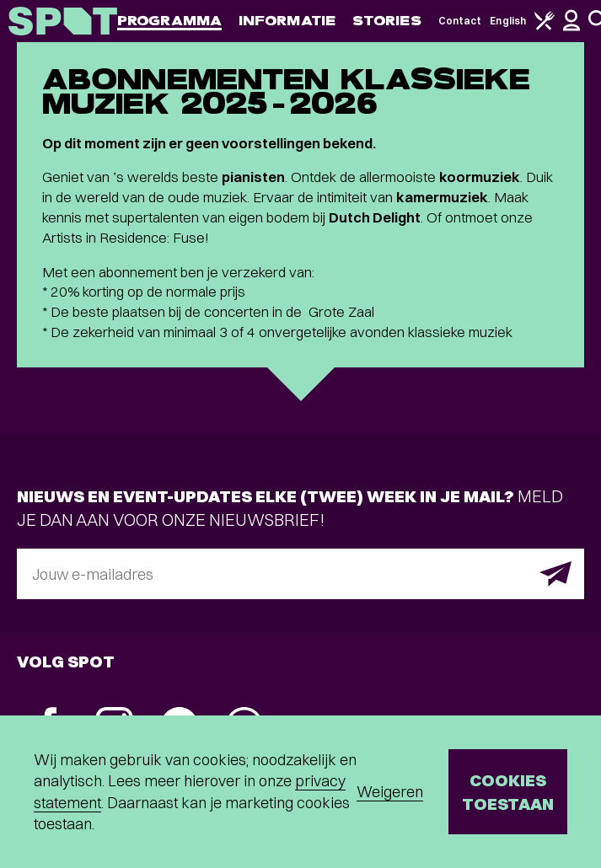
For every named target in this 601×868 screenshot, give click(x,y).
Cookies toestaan (508, 792)
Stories (387, 21)
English (508, 21)
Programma (169, 21)
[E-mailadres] (300, 574)
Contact (460, 21)
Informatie (287, 21)
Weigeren (390, 792)
